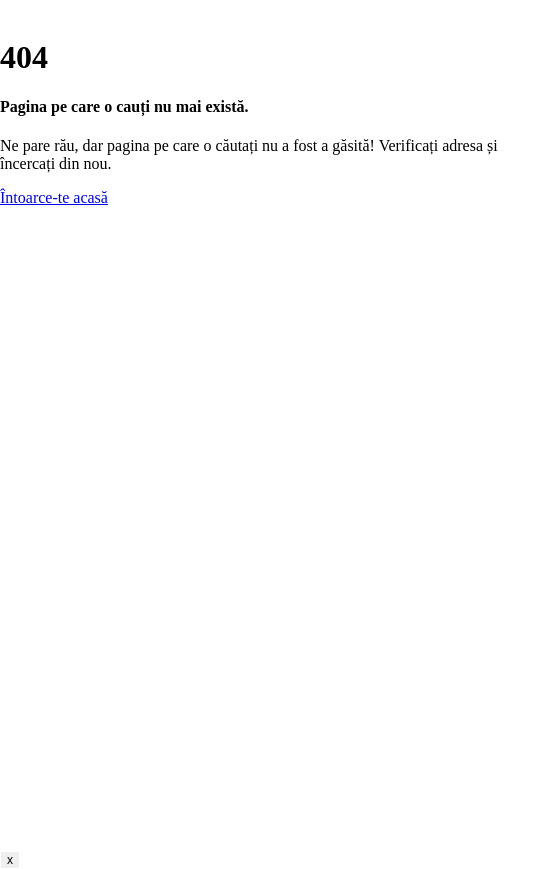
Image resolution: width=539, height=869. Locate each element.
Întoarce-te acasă (54, 197)
